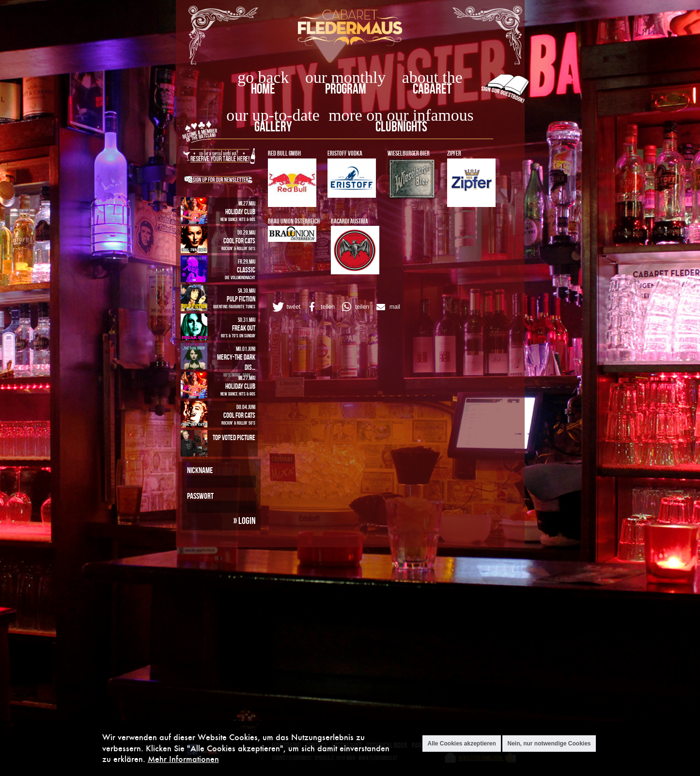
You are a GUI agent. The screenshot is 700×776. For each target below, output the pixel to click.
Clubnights (401, 126)
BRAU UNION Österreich (294, 221)
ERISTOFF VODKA (345, 153)
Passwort (200, 496)
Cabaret (432, 88)
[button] (286, 307)
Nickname (200, 470)
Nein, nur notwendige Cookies (549, 744)
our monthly (345, 77)
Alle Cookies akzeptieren (461, 744)
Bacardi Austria (350, 221)
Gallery (273, 126)
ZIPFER (454, 153)
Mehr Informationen (183, 759)
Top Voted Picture (234, 437)
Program (346, 88)
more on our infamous (401, 115)
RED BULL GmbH (284, 153)
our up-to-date (273, 115)
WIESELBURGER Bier (409, 153)
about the (432, 77)
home (263, 88)
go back (263, 77)
